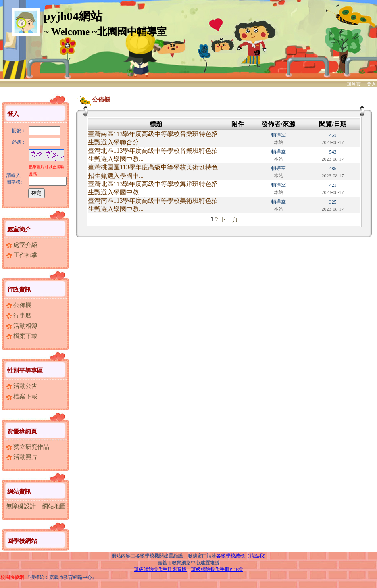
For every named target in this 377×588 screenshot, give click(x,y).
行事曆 (19, 315)
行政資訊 (19, 290)
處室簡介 (19, 229)
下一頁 (229, 219)
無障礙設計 (21, 506)
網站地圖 (54, 506)
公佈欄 (19, 305)
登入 (371, 84)
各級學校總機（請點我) (241, 556)
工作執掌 (22, 255)
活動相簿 (22, 326)
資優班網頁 (22, 431)
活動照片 (22, 457)
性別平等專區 (25, 371)
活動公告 (22, 386)
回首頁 (354, 84)
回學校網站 (22, 541)
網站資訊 (19, 492)
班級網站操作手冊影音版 (160, 569)
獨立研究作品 (28, 447)
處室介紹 (22, 245)
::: (2, 92)
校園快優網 (12, 577)
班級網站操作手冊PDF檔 (217, 569)
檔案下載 (22, 336)
